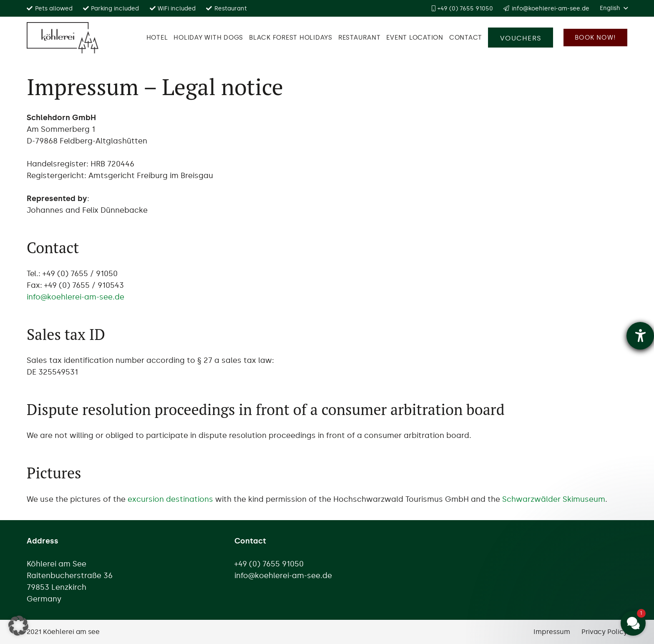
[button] (614, 8)
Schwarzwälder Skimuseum (554, 499)
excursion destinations (170, 499)
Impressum (552, 632)
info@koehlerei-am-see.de (75, 297)
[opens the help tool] (640, 336)
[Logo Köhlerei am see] (63, 38)
